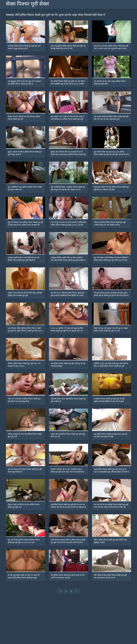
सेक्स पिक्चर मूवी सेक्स (27, 4)
